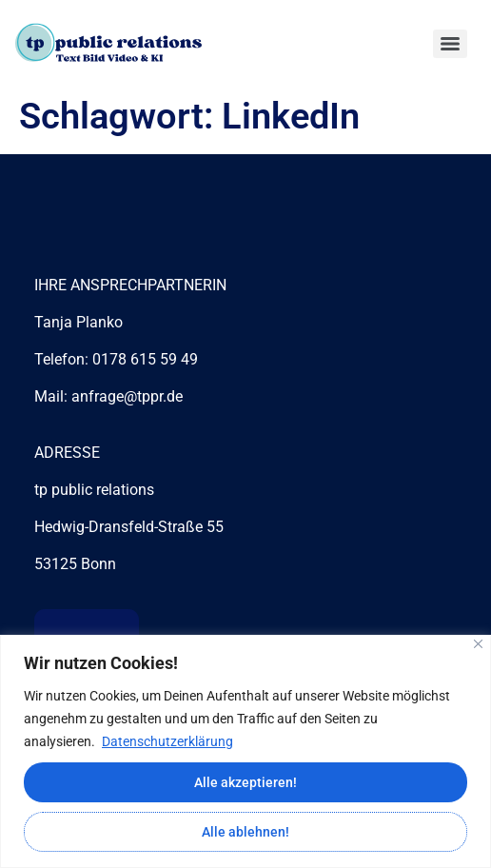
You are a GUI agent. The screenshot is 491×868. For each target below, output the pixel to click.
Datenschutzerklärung (167, 741)
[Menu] (450, 44)
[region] (245, 751)
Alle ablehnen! (245, 832)
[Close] (478, 644)
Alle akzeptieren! (245, 782)
